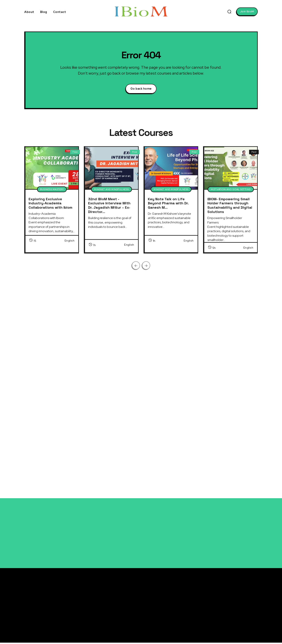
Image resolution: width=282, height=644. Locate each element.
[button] (229, 12)
